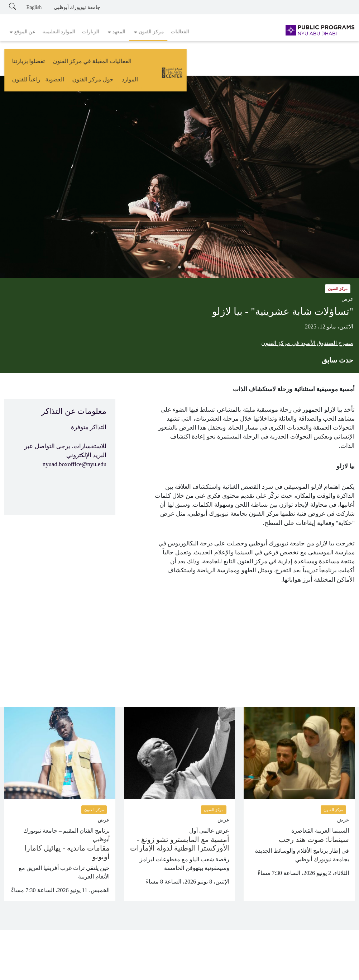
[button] (148, 32)
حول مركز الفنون (88, 64)
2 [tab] (179, 267)
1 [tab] (190, 267)
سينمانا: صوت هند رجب (314, 839)
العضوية (50, 64)
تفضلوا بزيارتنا (158, 64)
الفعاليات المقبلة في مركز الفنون (222, 64)
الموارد (126, 64)
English (34, 7)
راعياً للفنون (22, 64)
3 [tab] (169, 267)
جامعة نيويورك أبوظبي (77, 7)
